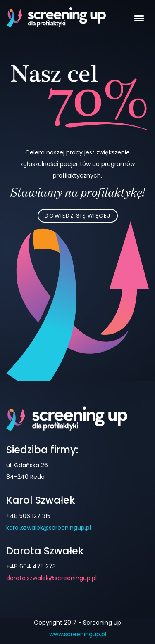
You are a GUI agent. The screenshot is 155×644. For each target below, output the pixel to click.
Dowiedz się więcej (78, 216)
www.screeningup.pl (78, 634)
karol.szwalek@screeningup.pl (49, 528)
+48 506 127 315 (28, 516)
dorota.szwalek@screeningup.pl (51, 578)
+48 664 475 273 (31, 566)
